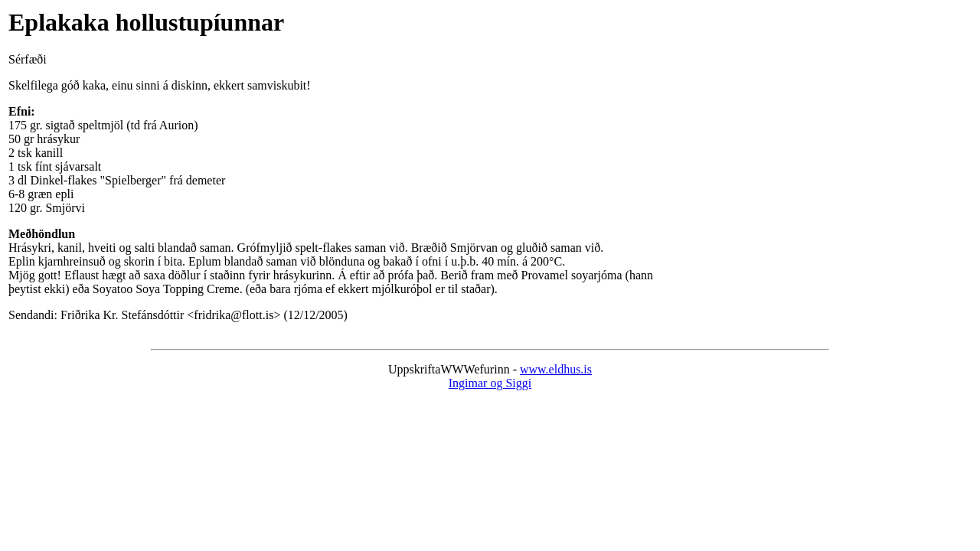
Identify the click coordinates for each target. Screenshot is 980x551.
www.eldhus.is (556, 369)
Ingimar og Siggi (490, 383)
